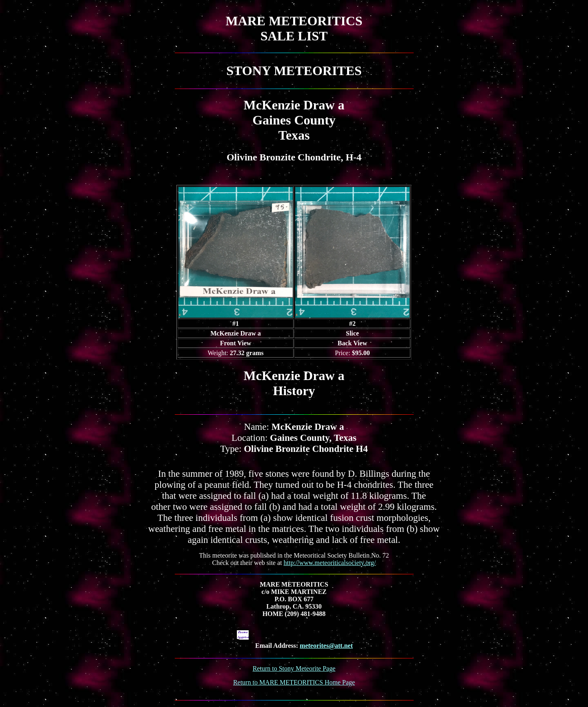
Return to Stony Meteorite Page (294, 668)
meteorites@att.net (326, 646)
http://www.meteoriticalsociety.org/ (330, 563)
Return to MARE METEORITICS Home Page (294, 682)
